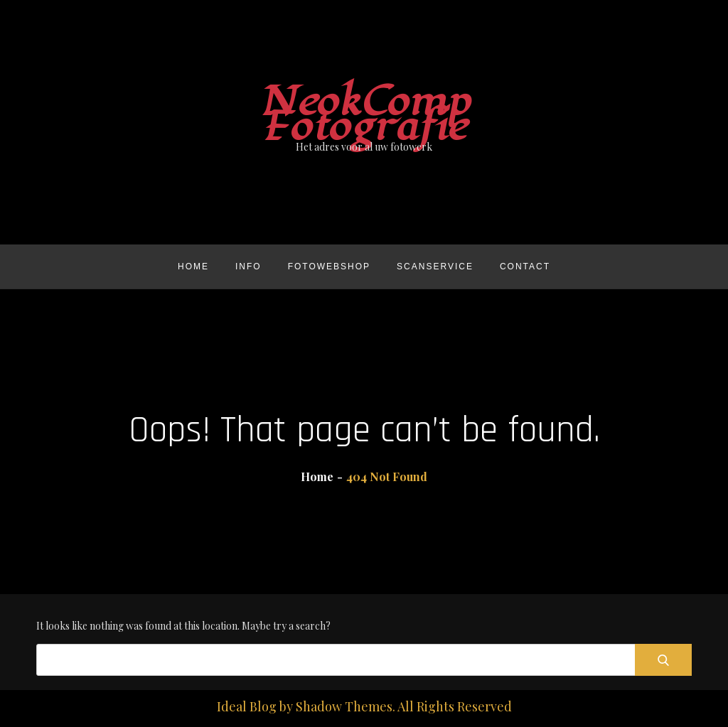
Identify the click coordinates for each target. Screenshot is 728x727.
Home (193, 266)
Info (248, 266)
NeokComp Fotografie (364, 114)
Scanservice (435, 266)
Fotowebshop (329, 266)
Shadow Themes (344, 706)
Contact (525, 266)
